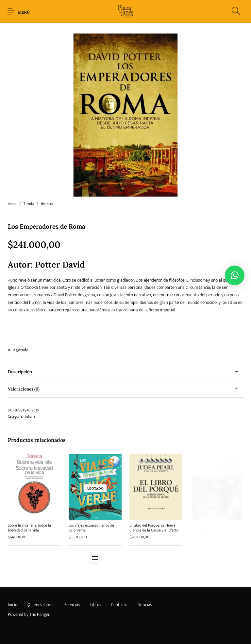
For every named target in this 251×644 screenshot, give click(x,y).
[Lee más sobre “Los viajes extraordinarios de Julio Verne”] (95, 557)
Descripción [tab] (20, 372)
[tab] (125, 372)
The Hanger (39, 615)
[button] (235, 275)
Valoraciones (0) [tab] (24, 389)
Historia (47, 204)
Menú (24, 12)
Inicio (12, 204)
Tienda (29, 204)
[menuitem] (12, 605)
